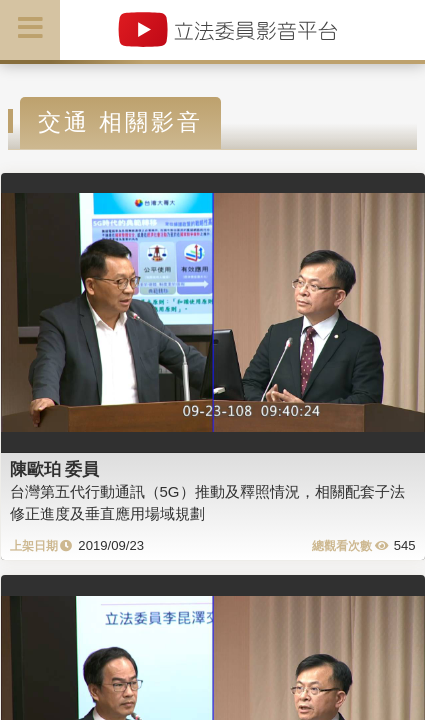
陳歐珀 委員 (55, 469)
